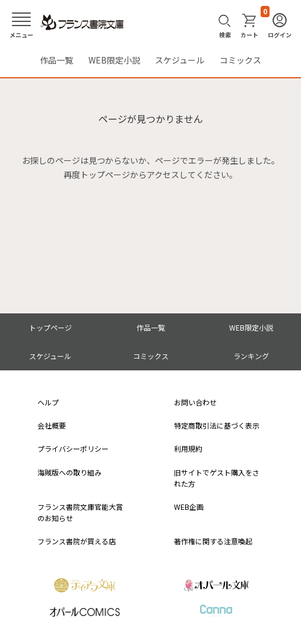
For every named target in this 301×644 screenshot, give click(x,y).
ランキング (251, 356)
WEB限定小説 (114, 60)
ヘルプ (48, 402)
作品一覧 (56, 60)
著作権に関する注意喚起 (213, 541)
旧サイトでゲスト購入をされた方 (217, 478)
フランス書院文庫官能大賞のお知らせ (80, 512)
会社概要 (52, 425)
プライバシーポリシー (73, 448)
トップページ (50, 327)
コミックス (240, 60)
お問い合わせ (195, 402)
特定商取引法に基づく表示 (217, 425)
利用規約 (188, 448)
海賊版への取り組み (69, 472)
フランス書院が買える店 (77, 541)
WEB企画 (189, 507)
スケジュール (180, 60)
